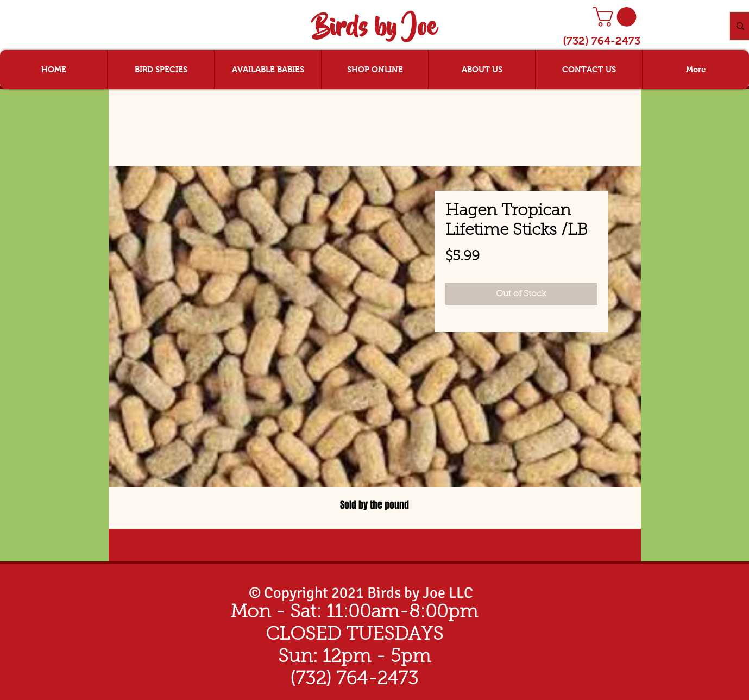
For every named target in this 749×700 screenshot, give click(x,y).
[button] (617, 17)
